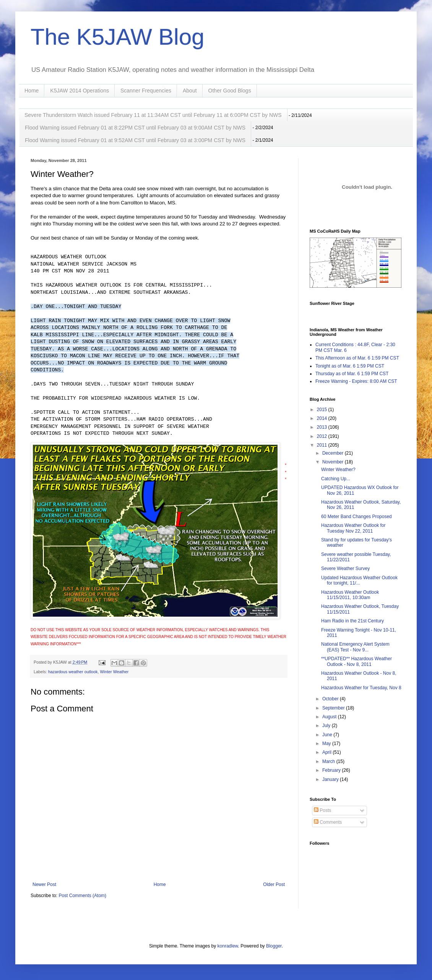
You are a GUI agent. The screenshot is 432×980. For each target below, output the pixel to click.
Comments (328, 822)
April (327, 752)
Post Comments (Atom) (82, 896)
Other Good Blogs (230, 91)
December (334, 453)
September (334, 708)
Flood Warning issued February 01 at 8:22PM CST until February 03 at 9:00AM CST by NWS (135, 128)
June (328, 735)
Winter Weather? (338, 470)
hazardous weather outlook (73, 672)
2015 (323, 410)
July (327, 726)
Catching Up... (336, 479)
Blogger (274, 946)
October (331, 699)
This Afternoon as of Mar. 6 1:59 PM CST (357, 358)
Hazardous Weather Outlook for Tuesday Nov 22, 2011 (353, 528)
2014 (323, 418)
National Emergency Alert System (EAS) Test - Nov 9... (355, 647)
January (331, 779)
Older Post (274, 884)
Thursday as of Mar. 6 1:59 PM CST (352, 374)
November (334, 462)
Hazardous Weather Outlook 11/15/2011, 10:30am (350, 595)
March (329, 761)
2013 (323, 427)
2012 (323, 436)
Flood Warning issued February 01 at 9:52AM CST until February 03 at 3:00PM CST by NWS (135, 140)
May (327, 744)
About (190, 91)
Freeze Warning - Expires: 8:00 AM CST (356, 381)
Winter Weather (114, 672)
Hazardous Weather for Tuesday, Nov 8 (361, 688)
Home (32, 91)
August (330, 717)
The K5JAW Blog (118, 37)
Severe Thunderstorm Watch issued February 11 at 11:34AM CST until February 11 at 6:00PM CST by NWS (153, 115)
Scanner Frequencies (146, 91)
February (332, 770)
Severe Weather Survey (345, 569)
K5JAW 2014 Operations (80, 91)
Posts (322, 810)
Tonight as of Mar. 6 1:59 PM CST (350, 366)
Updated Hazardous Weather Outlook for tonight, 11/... (359, 580)
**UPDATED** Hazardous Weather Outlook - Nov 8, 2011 (356, 661)
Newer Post (44, 884)
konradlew (228, 946)
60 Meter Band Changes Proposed (356, 517)
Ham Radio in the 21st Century (352, 621)
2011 (323, 445)
